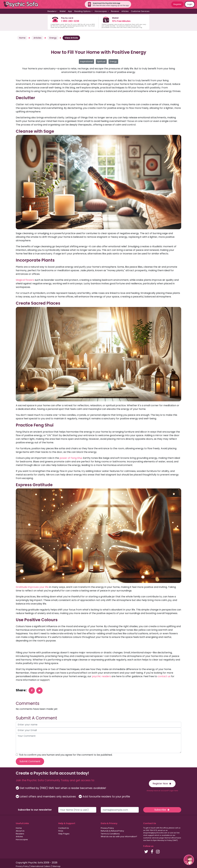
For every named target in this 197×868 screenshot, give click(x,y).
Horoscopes (22, 839)
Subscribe (162, 810)
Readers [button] (52, 11)
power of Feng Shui (71, 458)
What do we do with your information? (119, 837)
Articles (125, 11)
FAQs (61, 831)
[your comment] (99, 743)
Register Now (162, 784)
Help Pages (64, 834)
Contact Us (64, 828)
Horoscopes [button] (101, 11)
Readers (20, 834)
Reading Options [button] (83, 11)
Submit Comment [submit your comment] (30, 761)
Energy (53, 38)
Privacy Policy (107, 828)
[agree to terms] (17, 755)
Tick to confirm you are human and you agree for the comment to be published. (66, 755)
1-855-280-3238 (70, 21)
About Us (20, 831)
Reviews (115, 11)
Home (22, 38)
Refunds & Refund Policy (112, 831)
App (70, 11)
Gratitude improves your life (32, 587)
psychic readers (101, 676)
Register (177, 4)
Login (190, 4)
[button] (189, 860)
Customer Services (140, 11)
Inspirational (86, 61)
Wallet (63, 11)
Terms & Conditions (110, 834)
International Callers (41, 866)
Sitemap (56, 866)
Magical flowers (25, 280)
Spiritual (101, 61)
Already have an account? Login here (162, 791)
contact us (164, 676)
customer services (151, 838)
